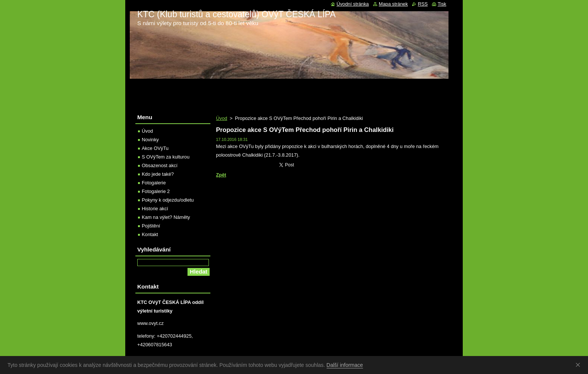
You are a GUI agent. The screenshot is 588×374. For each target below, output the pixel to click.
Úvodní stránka (352, 4)
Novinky (150, 140)
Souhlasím (579, 365)
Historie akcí (155, 209)
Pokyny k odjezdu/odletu (168, 200)
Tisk (442, 4)
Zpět (221, 175)
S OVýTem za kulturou (166, 157)
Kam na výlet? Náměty (166, 217)
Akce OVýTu (155, 148)
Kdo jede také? (158, 174)
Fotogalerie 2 (156, 191)
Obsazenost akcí (160, 165)
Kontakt (150, 234)
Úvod (222, 118)
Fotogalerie (154, 183)
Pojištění (151, 226)
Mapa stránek (393, 4)
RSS (423, 4)
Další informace (345, 365)
